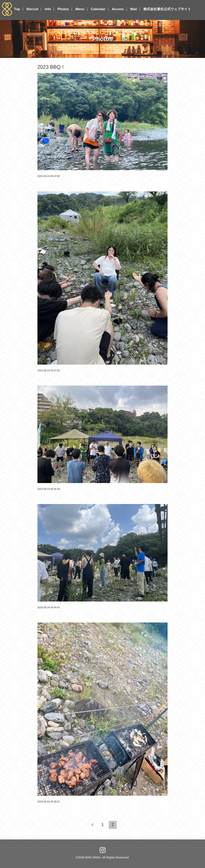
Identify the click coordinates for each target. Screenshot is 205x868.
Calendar (98, 9)
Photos (63, 9)
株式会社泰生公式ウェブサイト (167, 9)
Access (118, 9)
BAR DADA (93, 857)
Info (48, 9)
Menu (80, 9)
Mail (134, 9)
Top (17, 9)
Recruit (32, 9)
